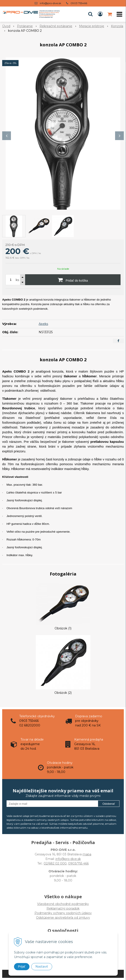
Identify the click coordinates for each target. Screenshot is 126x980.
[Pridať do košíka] (73, 280)
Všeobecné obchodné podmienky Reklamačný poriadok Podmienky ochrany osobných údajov (63, 908)
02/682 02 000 (55, 863)
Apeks (43, 324)
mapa (87, 854)
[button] (90, 14)
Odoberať (109, 804)
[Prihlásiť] (100, 14)
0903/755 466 (78, 863)
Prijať (22, 967)
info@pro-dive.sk (50, 3)
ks (17, 280)
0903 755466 (79, 3)
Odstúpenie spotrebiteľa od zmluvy (63, 918)
